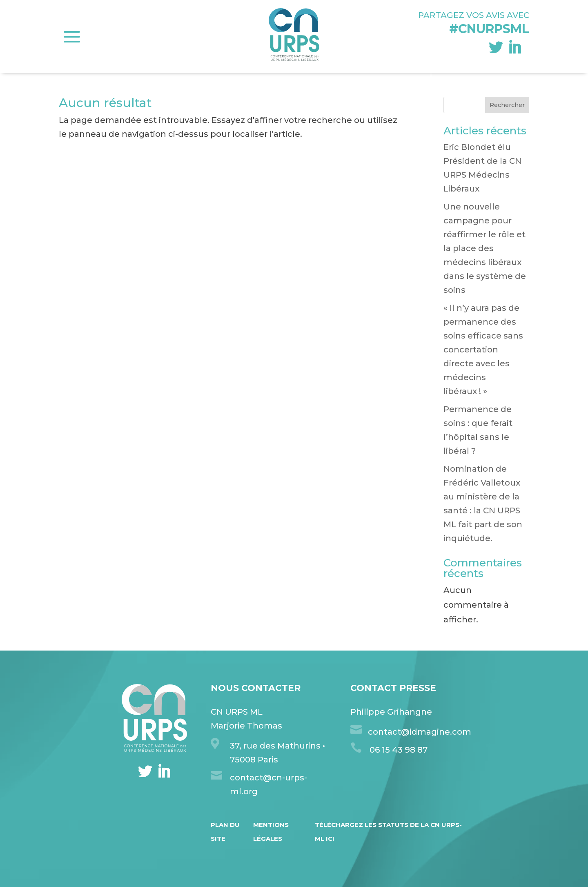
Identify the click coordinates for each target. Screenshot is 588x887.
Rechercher (507, 105)
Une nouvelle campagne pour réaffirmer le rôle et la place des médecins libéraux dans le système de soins (485, 248)
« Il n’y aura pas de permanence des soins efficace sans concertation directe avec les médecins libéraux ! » (483, 350)
